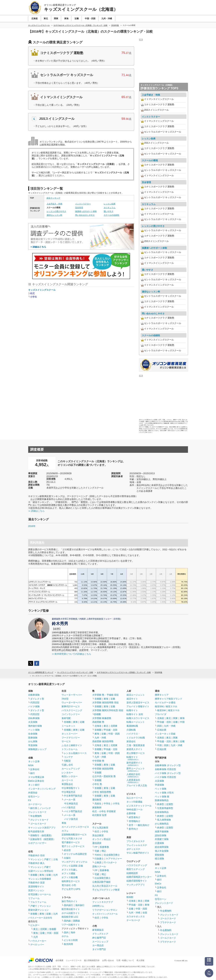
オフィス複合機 (70, 877)
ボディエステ (133, 849)
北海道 (98, 726)
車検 (64, 823)
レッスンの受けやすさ (56, 211)
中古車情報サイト (71, 788)
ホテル (65, 936)
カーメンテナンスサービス (75, 827)
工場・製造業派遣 (136, 745)
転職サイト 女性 (135, 714)
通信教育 (97, 800)
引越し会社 (67, 765)
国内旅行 (68, 905)
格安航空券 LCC (70, 917)
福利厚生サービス (71, 881)
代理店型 (35, 703)
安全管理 (79, 208)
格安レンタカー (70, 776)
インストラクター (83, 204)
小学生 (34, 297)
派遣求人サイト (134, 749)
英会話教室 (98, 835)
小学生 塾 (97, 784)
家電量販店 (98, 930)
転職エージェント (136, 722)
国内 (66, 933)
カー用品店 (98, 945)
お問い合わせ (108, 960)
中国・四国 (53, 933)
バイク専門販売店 (73, 811)
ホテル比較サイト (71, 913)
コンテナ (68, 757)
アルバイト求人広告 (137, 785)
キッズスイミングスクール (42, 290)
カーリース (67, 780)
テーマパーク (133, 920)
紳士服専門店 (99, 938)
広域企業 (162, 730)
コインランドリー (71, 714)
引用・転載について (125, 960)
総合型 (67, 850)
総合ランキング (53, 198)
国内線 (67, 921)
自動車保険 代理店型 (165, 769)
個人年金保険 (162, 851)
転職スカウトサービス (138, 718)
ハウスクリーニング (72, 710)
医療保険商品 (162, 800)
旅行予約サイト (70, 901)
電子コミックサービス (73, 846)
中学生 (107, 804)
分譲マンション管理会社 (41, 871)
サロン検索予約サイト (138, 853)
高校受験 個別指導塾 (103, 741)
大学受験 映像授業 (102, 718)
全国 (145, 913)
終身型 (161, 804)
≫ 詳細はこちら (37, 511)
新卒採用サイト (134, 764)
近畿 (49, 875)
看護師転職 (132, 726)
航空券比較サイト (71, 909)
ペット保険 (34, 730)
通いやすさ (109, 211)
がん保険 (33, 741)
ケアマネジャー (114, 859)
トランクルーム (70, 749)
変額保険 (159, 855)
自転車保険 (34, 718)
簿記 (104, 851)
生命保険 (33, 734)
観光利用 (68, 944)
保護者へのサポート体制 (86, 211)
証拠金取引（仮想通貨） (43, 839)
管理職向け (134, 821)
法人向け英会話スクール (105, 886)
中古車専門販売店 (73, 796)
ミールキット (68, 726)
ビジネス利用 (71, 940)
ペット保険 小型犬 (164, 793)
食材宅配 (66, 718)
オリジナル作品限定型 (75, 854)
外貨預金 (33, 793)
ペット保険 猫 (162, 797)
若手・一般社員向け (139, 825)
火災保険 (33, 722)
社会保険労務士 (112, 855)
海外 (73, 933)
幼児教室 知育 (99, 815)
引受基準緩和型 (165, 808)
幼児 (32, 293)
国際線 (76, 921)
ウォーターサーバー (72, 695)
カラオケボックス (136, 917)
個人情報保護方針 (92, 960)
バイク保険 (34, 706)
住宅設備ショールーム (40, 894)
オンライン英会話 (101, 839)
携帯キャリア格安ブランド (169, 699)
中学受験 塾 (98, 761)
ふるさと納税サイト (72, 745)
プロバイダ (161, 714)
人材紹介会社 (133, 775)
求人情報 (140, 960)
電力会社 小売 (69, 885)
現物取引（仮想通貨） (42, 835)
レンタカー (67, 773)
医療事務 (104, 847)
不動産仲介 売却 (37, 855)
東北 (36, 929)
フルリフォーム (38, 902)
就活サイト (132, 699)
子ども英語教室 (100, 828)
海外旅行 (80, 905)
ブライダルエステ (136, 841)
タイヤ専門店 (99, 949)
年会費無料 (36, 816)
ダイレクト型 (37, 699)
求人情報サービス (136, 753)
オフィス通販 (68, 873)
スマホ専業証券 (36, 777)
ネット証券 (34, 761)
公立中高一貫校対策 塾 (104, 776)
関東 (147, 901)
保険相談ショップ (37, 749)
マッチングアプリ (136, 885)
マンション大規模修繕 (40, 879)
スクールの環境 (150, 160)
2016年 (32, 526)
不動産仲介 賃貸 (37, 883)
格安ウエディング (136, 869)
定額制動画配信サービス (74, 835)
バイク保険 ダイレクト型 (168, 773)
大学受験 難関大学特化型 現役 (108, 710)
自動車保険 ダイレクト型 (168, 765)
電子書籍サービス (71, 842)
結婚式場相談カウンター (139, 877)
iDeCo (158, 884)
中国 (182, 722)
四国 (159, 726)
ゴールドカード (38, 824)
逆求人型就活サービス (138, 703)
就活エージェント (136, 695)
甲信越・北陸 (111, 730)
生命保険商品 (162, 812)
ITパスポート (110, 862)
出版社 (67, 858)
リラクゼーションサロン (105, 910)
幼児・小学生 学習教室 (104, 811)
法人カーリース (134, 798)
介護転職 (131, 730)
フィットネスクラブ (103, 902)
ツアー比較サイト (71, 925)
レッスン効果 (110, 204)
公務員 (98, 862)
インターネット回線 (165, 734)
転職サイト (132, 710)
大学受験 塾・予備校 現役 (105, 695)
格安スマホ (174, 710)
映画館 (130, 897)
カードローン (35, 804)
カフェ (65, 831)
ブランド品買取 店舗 (72, 866)
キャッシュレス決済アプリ (42, 828)
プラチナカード (168, 922)
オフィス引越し (70, 870)
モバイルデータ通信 (165, 703)
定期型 (170, 804)
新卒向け (133, 829)
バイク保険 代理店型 (165, 777)
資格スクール (99, 866)
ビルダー (35, 925)
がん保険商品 (162, 824)
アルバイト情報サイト (138, 706)
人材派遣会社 (133, 781)
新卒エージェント (136, 770)
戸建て (47, 859)
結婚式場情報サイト (137, 881)
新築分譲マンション (38, 910)
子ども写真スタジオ (72, 838)
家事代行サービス (71, 706)
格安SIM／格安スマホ (166, 706)
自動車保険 (34, 695)
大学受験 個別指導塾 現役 (105, 703)
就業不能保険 (162, 831)
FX (30, 800)
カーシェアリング (71, 769)
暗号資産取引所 (36, 831)
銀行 (33, 773)
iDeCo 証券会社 (36, 781)
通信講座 (97, 843)
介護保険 (159, 843)
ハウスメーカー (38, 941)
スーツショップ (100, 942)
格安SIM (161, 710)
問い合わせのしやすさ (85, 215)
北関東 (44, 929)
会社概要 (60, 960)
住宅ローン (34, 797)
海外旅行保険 (35, 726)
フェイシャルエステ (137, 845)
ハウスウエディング (137, 865)
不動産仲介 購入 (37, 863)
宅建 (97, 851)
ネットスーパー (70, 734)
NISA (31, 765)
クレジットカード (37, 812)
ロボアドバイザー (37, 843)
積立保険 (159, 859)
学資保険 (33, 745)
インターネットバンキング (42, 789)
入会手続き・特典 (54, 204)
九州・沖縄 (100, 738)
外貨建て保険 (162, 839)
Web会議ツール (135, 809)
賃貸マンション (36, 890)
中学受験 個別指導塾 (103, 769)
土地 (55, 859)
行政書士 (99, 859)
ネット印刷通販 (134, 802)
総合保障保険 (162, 847)
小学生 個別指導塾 (102, 792)
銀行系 (34, 808)
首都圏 (34, 875)
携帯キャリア (162, 695)
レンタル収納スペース (75, 753)
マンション (36, 859)
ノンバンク (45, 808)
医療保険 (33, 738)
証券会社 (35, 769)
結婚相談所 (132, 873)
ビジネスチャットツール (139, 806)
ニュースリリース (74, 960)
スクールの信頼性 (112, 215)
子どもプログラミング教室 (106, 890)
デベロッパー (37, 945)
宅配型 (67, 761)
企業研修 (131, 813)
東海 (42, 875)
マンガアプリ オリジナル (74, 862)
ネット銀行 (34, 785)
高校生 (98, 804)
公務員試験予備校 (101, 882)
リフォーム (34, 898)
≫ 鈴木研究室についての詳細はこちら (72, 654)
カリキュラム (110, 208)
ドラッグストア (100, 934)
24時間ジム (98, 906)
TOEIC (98, 855)
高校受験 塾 (98, 722)
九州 (55, 875)
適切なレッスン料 (54, 215)
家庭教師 (97, 807)
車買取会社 (67, 784)
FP (96, 847)
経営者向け (134, 817)
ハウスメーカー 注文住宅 (40, 918)
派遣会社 (131, 741)
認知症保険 (161, 835)
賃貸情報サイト (36, 886)
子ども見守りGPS (71, 889)
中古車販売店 (68, 792)
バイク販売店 (68, 807)
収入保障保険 (164, 820)
